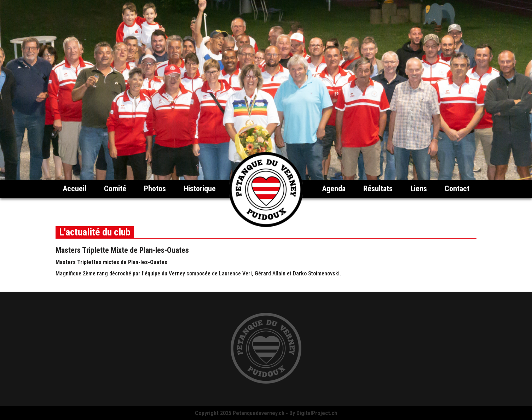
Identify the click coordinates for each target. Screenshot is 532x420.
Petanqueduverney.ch (259, 413)
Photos (155, 189)
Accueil (74, 189)
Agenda (334, 189)
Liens (419, 189)
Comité (115, 189)
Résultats (378, 189)
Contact (457, 189)
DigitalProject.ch (317, 413)
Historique (200, 189)
